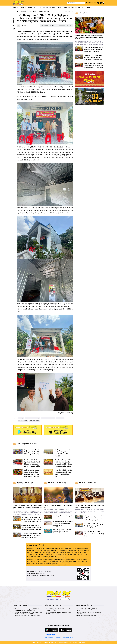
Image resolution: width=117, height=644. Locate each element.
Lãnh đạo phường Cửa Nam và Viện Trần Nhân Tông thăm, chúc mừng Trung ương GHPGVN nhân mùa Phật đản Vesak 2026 (93, 52)
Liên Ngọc (24, 26)
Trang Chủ (16, 7)
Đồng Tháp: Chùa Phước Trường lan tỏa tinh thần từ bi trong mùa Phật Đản (32, 452)
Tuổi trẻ (83, 7)
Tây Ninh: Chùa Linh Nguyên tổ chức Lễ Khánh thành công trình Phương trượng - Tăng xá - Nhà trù (32, 464)
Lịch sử (78, 7)
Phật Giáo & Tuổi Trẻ (88, 483)
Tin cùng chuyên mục (26, 444)
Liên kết (30, 7)
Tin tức (35, 7)
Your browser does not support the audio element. (60, 26)
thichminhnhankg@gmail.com (89, 615)
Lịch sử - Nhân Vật (25, 483)
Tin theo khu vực (91, 3)
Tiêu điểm (84, 13)
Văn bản (45, 7)
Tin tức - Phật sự (21, 12)
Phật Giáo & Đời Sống (57, 483)
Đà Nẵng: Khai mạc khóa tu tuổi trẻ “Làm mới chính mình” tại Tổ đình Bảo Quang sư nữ (94, 518)
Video (40, 7)
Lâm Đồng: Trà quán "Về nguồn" (63, 516)
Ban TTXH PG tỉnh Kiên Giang (32, 418)
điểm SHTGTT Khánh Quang (48, 418)
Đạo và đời (52, 7)
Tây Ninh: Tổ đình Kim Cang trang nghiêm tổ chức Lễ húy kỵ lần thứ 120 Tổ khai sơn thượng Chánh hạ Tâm (27, 507)
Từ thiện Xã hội (32, 12)
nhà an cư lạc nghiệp (35, 421)
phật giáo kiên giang (23, 421)
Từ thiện (59, 7)
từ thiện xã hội (60, 418)
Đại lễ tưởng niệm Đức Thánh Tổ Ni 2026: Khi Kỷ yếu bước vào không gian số (63, 524)
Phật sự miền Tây (44, 12)
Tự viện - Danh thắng (68, 7)
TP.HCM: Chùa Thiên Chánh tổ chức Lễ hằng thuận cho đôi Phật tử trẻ (94, 534)
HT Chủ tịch (23, 7)
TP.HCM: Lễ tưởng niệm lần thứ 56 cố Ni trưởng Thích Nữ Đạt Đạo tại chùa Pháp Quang (31, 536)
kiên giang (21, 418)
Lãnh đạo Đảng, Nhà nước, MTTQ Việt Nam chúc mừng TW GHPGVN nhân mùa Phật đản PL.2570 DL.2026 (32, 474)
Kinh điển (89, 7)
